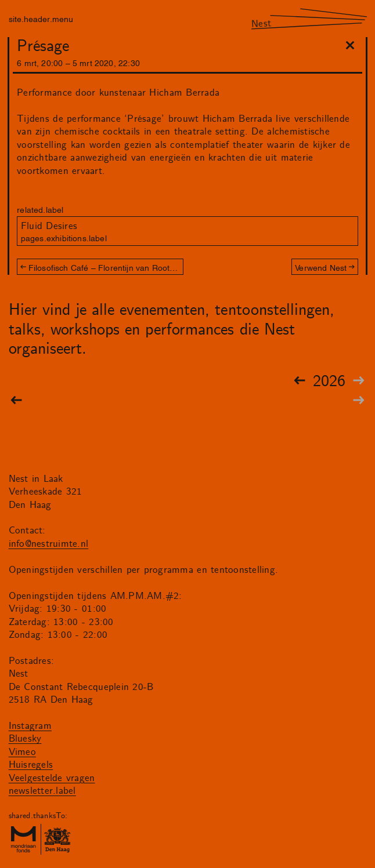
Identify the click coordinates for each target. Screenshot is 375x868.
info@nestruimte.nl (49, 544)
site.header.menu (41, 18)
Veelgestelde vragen (52, 778)
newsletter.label (42, 791)
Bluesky (25, 739)
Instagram (30, 726)
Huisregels (31, 765)
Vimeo (22, 752)
